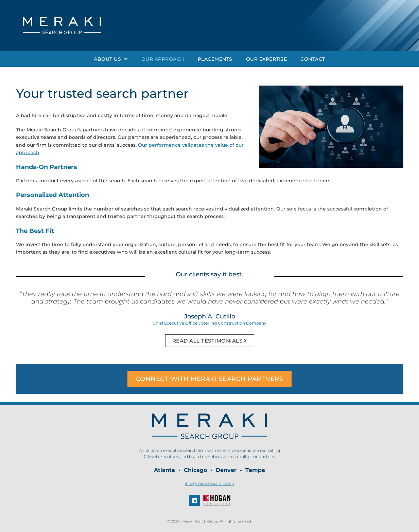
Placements (215, 59)
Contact (313, 59)
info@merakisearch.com (209, 483)
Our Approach (163, 59)
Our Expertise (267, 59)
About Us (111, 59)
